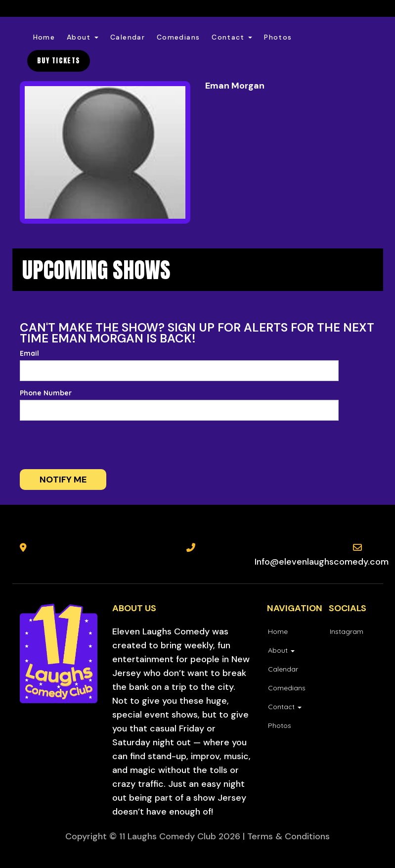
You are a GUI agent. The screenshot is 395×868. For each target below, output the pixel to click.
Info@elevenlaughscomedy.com (322, 562)
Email (29, 353)
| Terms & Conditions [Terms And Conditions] (286, 836)
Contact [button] (232, 37)
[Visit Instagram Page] (346, 631)
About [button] (83, 37)
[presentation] (85, 445)
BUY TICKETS (59, 61)
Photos (278, 37)
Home (44, 37)
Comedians (178, 37)
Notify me (63, 480)
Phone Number (46, 393)
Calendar (128, 37)
